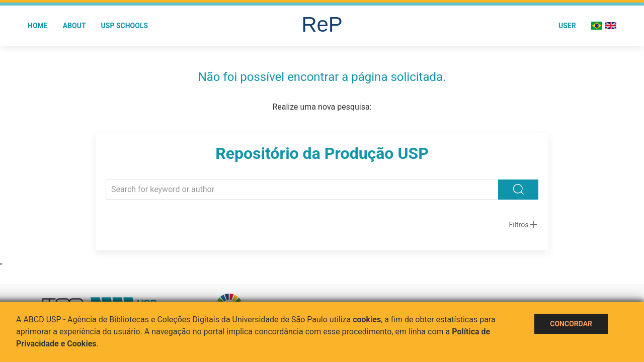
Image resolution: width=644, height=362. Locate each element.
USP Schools (125, 26)
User (567, 26)
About (74, 26)
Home (38, 26)
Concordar (571, 324)
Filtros (518, 225)
